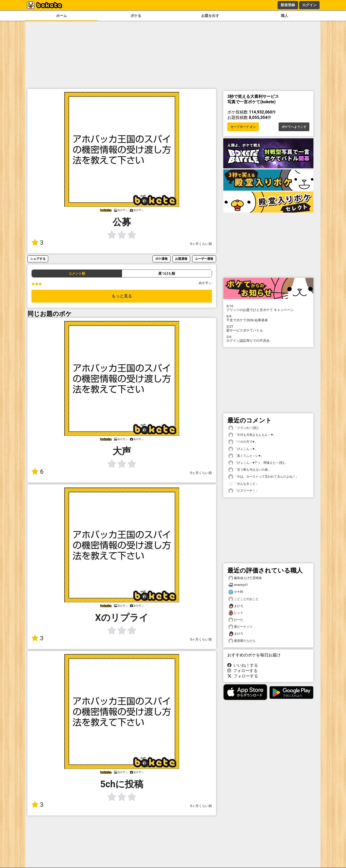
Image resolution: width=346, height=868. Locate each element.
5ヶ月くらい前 (201, 244)
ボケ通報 (161, 259)
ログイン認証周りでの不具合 (268, 339)
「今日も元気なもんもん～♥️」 (252, 435)
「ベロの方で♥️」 (243, 442)
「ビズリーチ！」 (243, 491)
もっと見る (122, 296)
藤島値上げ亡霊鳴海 (245, 578)
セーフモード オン (243, 127)
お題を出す (210, 16)
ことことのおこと (243, 599)
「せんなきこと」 (243, 484)
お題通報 (181, 259)
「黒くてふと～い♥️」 (246, 456)
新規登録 (288, 5)
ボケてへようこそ (294, 127)
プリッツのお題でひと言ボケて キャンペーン (268, 308)
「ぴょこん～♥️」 (243, 449)
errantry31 (238, 585)
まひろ (236, 606)
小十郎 (236, 592)
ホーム (62, 16)
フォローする (242, 671)
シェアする (38, 259)
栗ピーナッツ (240, 627)
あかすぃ (205, 283)
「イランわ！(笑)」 (245, 428)
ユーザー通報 (204, 259)
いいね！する (243, 665)
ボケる (136, 16)
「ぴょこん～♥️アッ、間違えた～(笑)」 (258, 463)
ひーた (236, 620)
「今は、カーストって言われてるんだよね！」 (263, 477)
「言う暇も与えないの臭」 (250, 470)
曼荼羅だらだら (242, 641)
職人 (284, 16)
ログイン (309, 5)
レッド (236, 613)
